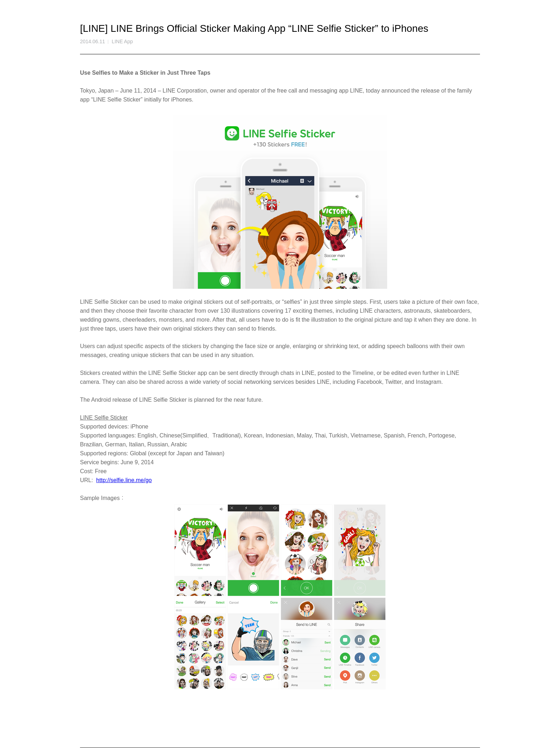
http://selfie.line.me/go (124, 480)
